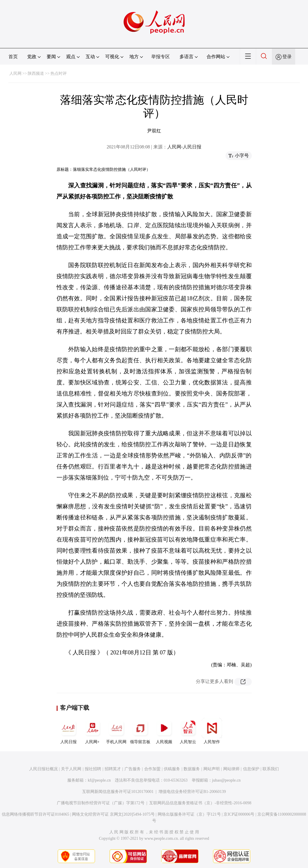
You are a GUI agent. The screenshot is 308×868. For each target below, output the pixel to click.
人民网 (15, 73)
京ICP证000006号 (239, 814)
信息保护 (251, 769)
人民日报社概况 (43, 769)
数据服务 (192, 769)
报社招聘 (93, 769)
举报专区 (161, 57)
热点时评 (59, 73)
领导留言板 (140, 731)
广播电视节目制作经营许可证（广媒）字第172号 (101, 803)
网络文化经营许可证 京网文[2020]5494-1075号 (113, 814)
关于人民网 (71, 769)
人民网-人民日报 (184, 147)
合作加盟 (152, 769)
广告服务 (133, 769)
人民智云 (188, 731)
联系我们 (271, 769)
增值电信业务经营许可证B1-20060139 (192, 792)
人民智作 (212, 731)
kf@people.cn (99, 780)
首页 (13, 57)
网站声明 (212, 769)
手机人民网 (116, 731)
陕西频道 (36, 73)
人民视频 (164, 731)
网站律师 (231, 769)
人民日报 (68, 731)
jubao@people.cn (226, 780)
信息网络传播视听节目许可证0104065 (35, 814)
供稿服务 (172, 769)
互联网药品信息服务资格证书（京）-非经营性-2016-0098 (200, 803)
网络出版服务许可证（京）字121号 (189, 814)
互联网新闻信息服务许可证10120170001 (118, 792)
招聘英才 (113, 769)
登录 (287, 57)
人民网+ (92, 731)
